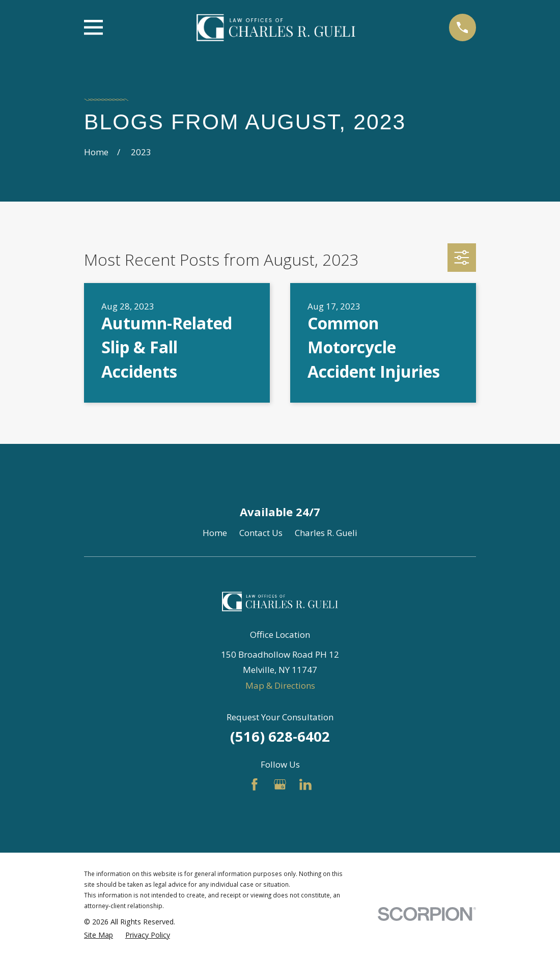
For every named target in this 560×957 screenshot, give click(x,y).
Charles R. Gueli (326, 533)
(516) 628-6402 (280, 736)
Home (215, 533)
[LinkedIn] (305, 784)
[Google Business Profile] (280, 784)
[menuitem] (99, 935)
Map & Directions (280, 685)
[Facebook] (255, 784)
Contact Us (261, 533)
